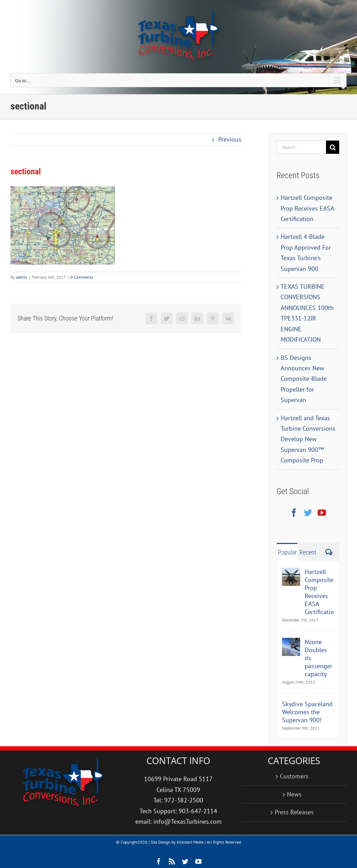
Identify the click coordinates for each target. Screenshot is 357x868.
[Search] (333, 147)
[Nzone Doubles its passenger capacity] (291, 643)
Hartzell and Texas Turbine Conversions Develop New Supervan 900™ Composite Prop (308, 439)
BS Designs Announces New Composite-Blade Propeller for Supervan (304, 379)
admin (22, 277)
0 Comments (82, 277)
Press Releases (294, 812)
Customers (294, 776)
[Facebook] (294, 513)
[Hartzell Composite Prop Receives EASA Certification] (291, 573)
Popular (287, 552)
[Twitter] (308, 513)
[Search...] (301, 147)
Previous (230, 139)
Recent (308, 552)
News (294, 794)
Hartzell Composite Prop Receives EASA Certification (307, 208)
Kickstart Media (190, 842)
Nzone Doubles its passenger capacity (318, 658)
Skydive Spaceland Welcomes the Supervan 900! (307, 712)
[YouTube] (322, 513)
